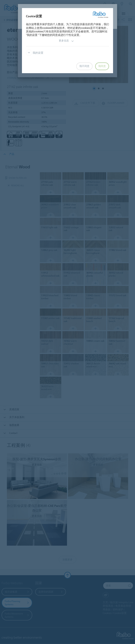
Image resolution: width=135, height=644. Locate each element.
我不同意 (84, 66)
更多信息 (66, 41)
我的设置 (35, 53)
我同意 (102, 66)
